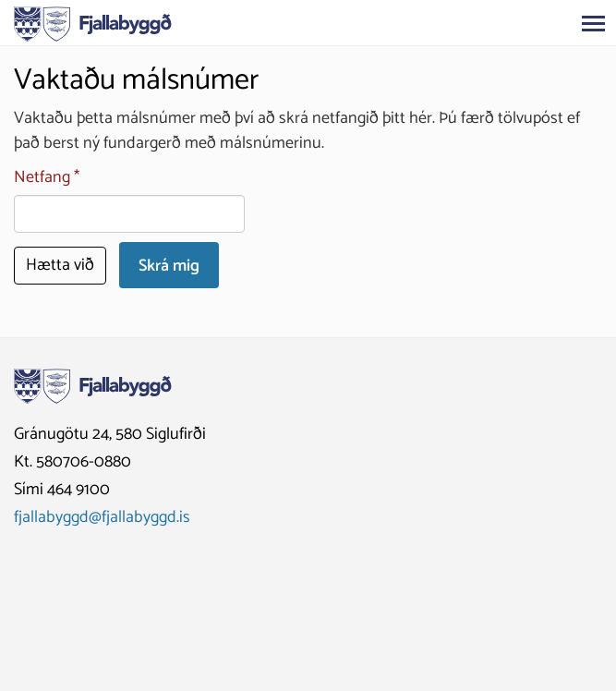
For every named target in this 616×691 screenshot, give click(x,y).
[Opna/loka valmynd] (593, 23)
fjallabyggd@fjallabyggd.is (102, 517)
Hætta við (60, 265)
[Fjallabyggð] (93, 22)
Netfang (42, 178)
